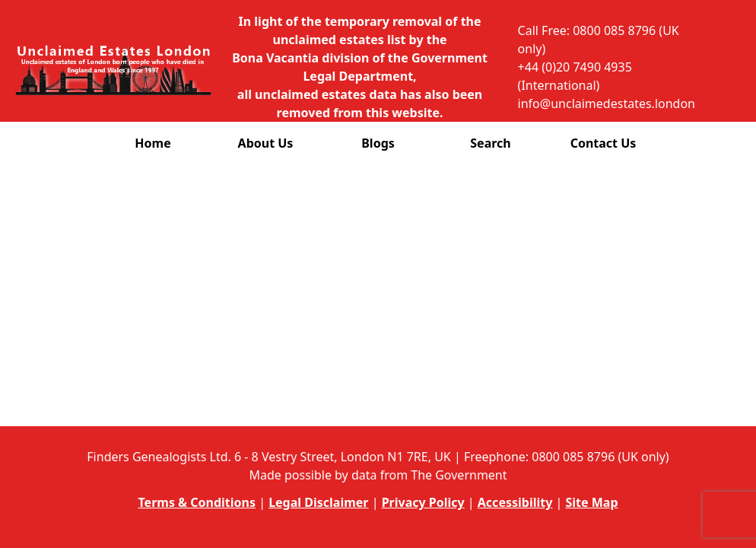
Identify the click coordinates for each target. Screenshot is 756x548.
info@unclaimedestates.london (607, 104)
